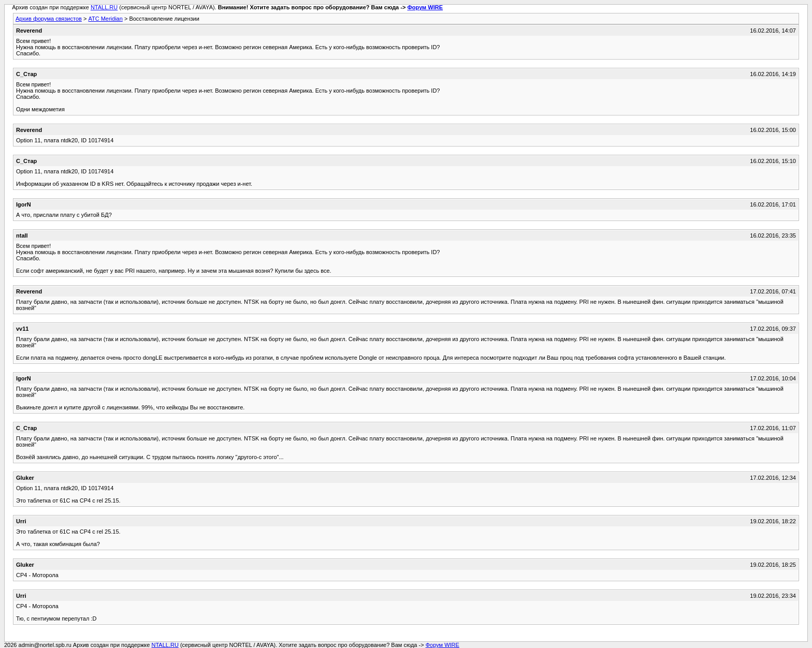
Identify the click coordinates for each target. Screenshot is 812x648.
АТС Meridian (105, 19)
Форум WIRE (425, 7)
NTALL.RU (104, 7)
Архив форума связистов (49, 19)
